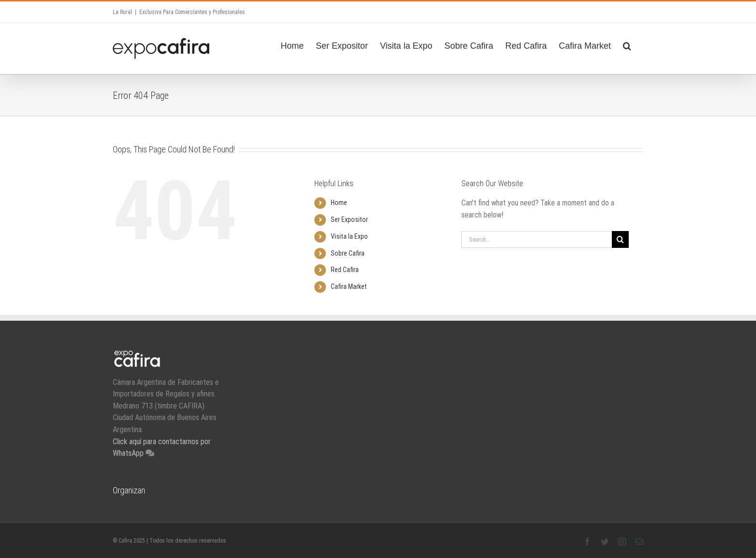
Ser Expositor (349, 219)
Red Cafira (345, 270)
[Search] (627, 44)
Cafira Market (349, 286)
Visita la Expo (349, 236)
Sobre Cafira (348, 253)
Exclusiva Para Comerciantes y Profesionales (192, 12)
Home (339, 203)
